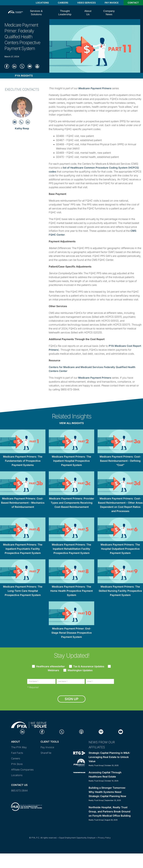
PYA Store (17, 764)
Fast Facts (17, 753)
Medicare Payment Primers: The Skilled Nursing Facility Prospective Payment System (120, 591)
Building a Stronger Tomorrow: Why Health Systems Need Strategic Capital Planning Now (107, 792)
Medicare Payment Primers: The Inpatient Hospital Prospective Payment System (71, 461)
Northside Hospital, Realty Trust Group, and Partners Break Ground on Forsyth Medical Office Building (110, 812)
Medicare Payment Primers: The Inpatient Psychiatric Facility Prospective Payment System (23, 549)
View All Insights (71, 423)
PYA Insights (24, 76)
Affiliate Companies (22, 770)
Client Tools (50, 742)
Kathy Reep (22, 128)
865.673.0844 (19, 791)
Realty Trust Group (96, 765)
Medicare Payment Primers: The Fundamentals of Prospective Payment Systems (23, 461)
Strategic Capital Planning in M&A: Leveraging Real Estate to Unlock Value (109, 757)
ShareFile (46, 753)
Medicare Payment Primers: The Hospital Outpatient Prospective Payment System (120, 549)
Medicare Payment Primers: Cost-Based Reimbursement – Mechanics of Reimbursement (23, 503)
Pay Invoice (112, 3)
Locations (42, 3)
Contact (133, 3)
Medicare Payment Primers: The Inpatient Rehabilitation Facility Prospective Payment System (71, 549)
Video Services (86, 3)
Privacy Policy (104, 838)
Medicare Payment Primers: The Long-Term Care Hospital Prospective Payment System (23, 591)
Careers (63, 3)
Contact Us (19, 785)
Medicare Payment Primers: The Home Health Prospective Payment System (71, 591)
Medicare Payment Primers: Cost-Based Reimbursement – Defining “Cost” (120, 461)
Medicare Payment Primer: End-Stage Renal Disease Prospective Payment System (72, 633)
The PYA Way (19, 747)
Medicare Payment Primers (95, 378)
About (16, 742)
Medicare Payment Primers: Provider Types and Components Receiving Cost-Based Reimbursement (72, 503)
